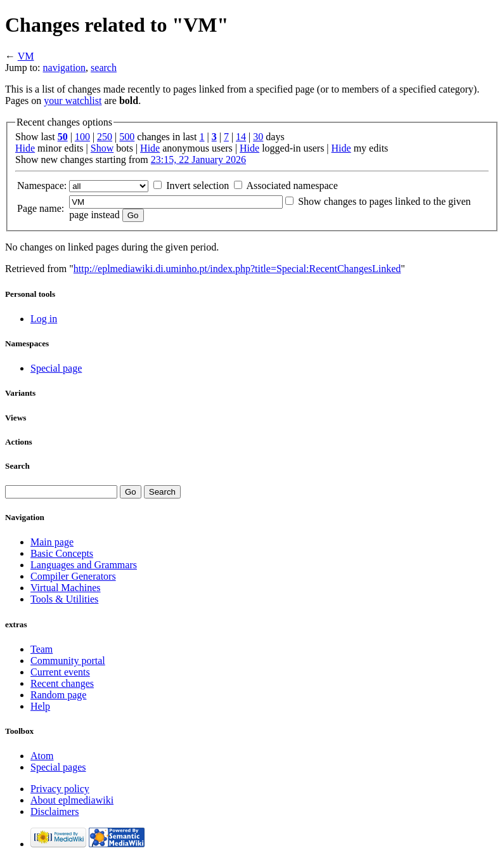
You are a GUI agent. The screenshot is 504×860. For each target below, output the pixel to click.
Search (17, 466)
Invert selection (197, 186)
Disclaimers (55, 811)
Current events (60, 672)
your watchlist (73, 101)
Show (102, 148)
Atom (42, 756)
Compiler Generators (73, 576)
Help (40, 706)
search (104, 68)
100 (82, 137)
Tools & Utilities (64, 599)
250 (105, 137)
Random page (58, 695)
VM (26, 56)
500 (127, 137)
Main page (52, 542)
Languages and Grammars (84, 565)
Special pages (58, 767)
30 (258, 137)
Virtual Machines (66, 588)
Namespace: (42, 186)
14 (241, 137)
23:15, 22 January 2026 (198, 160)
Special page (56, 368)
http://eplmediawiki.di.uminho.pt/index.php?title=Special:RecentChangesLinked (237, 269)
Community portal (68, 661)
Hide (25, 148)
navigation (65, 68)
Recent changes (62, 683)
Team (42, 649)
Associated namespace (292, 186)
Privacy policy (60, 789)
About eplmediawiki (72, 800)
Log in (44, 319)
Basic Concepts (62, 553)
